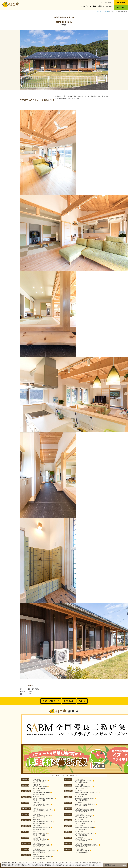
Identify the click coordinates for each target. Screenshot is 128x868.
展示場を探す (121, 2)
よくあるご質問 (107, 3)
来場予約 (82, 701)
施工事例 (93, 6)
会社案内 (109, 6)
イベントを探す (121, 7)
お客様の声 (101, 6)
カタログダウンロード (51, 701)
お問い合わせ (69, 701)
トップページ (100, 11)
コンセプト (85, 6)
